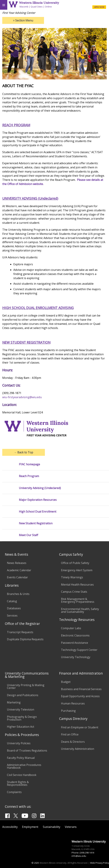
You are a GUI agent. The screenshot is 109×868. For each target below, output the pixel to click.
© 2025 (35, 863)
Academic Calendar (19, 570)
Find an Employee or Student (80, 727)
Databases (14, 608)
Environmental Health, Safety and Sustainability (80, 610)
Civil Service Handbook (22, 775)
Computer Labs (71, 628)
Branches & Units (18, 594)
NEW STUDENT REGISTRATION (26, 342)
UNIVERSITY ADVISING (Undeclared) (30, 198)
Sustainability (52, 827)
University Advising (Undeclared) (40, 488)
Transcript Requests (20, 632)
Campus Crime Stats (74, 592)
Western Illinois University (39, 3)
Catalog (12, 601)
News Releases (17, 563)
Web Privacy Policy (100, 863)
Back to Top (23, 452)
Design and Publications (23, 695)
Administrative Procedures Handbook (24, 766)
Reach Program (29, 476)
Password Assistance (75, 643)
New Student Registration (36, 523)
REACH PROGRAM (16, 125)
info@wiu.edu (79, 856)
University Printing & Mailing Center (26, 686)
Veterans (71, 827)
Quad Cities (37, 7)
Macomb (24, 7)
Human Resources (73, 703)
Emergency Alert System (77, 570)
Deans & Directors (73, 742)
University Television (21, 709)
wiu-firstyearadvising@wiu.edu (22, 397)
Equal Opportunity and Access (80, 696)
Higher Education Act (21, 727)
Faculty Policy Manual (21, 758)
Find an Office (70, 734)
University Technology (76, 657)
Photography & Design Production (22, 718)
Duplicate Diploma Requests (25, 639)
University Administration (78, 749)
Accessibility (10, 827)
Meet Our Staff (29, 535)
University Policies (19, 743)
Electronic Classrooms (75, 635)
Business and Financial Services (81, 689)
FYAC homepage (29, 464)
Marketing (14, 702)
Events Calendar (17, 577)
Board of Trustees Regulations (27, 751)
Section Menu (23, 20)
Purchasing (68, 711)
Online (48, 7)
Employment (30, 827)
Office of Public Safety (75, 563)
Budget (66, 682)
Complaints (14, 792)
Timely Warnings (72, 577)
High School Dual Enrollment (38, 512)
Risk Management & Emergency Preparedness (78, 600)
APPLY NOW (99, 7)
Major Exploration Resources (38, 500)
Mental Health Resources (77, 585)
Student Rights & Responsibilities (18, 783)
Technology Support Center (79, 650)
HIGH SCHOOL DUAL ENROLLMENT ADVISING (38, 308)
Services (12, 616)
